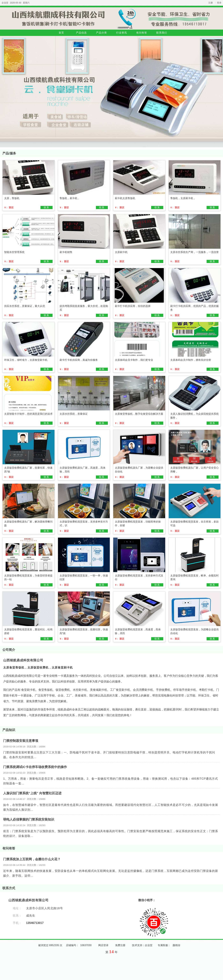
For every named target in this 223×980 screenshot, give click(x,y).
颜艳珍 (176, 945)
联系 (47, 207)
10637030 (86, 945)
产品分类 (101, 33)
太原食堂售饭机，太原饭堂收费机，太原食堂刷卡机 (38, 668)
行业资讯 (122, 33)
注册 (211, 3)
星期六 (26, 3)
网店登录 (103, 945)
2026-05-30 (16, 3)
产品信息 (81, 33)
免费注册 (120, 945)
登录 (219, 3)
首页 (61, 33)
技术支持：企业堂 (142, 945)
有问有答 (142, 33)
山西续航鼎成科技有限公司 (23, 660)
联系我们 (162, 33)
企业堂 (5, 3)
